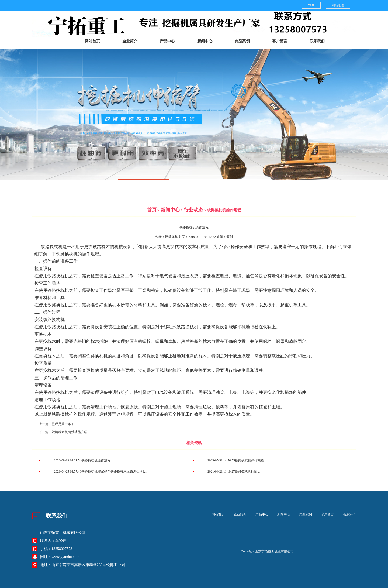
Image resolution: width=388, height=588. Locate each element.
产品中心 (167, 41)
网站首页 (92, 41)
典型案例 (242, 41)
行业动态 (193, 210)
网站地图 (338, 5)
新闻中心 (205, 41)
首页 (152, 210)
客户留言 (280, 41)
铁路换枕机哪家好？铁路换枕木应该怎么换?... (114, 471)
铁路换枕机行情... (247, 471)
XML (311, 5)
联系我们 (317, 41)
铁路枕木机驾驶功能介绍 (70, 432)
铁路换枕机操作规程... (97, 460)
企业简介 (130, 41)
